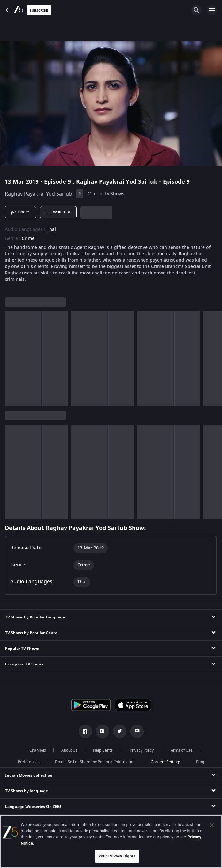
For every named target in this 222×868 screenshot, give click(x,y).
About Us (69, 750)
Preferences (29, 762)
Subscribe (39, 10)
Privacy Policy (142, 750)
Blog (200, 762)
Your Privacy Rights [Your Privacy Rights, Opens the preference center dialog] (117, 856)
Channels (38, 750)
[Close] (212, 825)
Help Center (104, 750)
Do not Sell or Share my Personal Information (95, 762)
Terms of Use (181, 750)
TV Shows (114, 194)
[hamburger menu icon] (212, 10)
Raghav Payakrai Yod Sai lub (38, 194)
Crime (28, 239)
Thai (51, 230)
